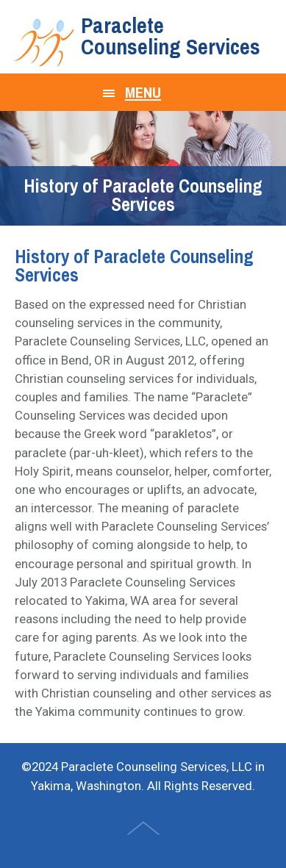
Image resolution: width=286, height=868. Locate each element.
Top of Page (145, 830)
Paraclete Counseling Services (171, 36)
